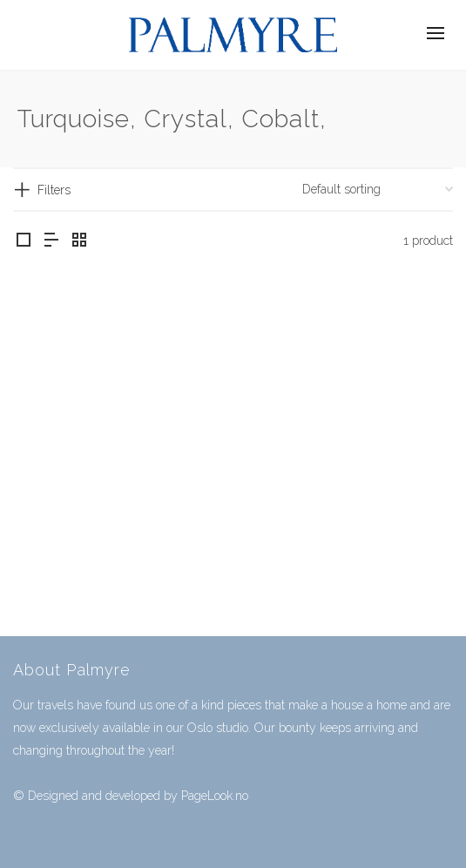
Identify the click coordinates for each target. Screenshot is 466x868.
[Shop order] (378, 189)
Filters (54, 190)
